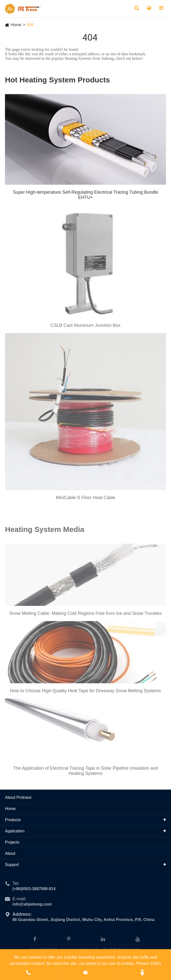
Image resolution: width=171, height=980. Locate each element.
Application (15, 831)
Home (16, 25)
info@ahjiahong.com (32, 906)
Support (12, 865)
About (10, 853)
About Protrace (18, 797)
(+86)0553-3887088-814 (34, 891)
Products (13, 820)
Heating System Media (45, 531)
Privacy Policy (149, 963)
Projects (12, 842)
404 (30, 25)
